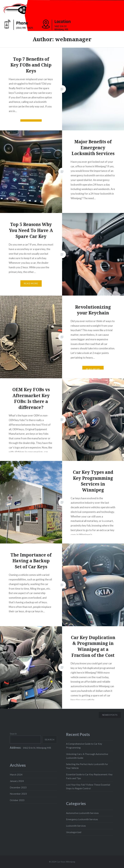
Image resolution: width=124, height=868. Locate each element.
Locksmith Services (76, 826)
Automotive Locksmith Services (82, 813)
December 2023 (18, 787)
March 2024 (16, 775)
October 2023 (17, 800)
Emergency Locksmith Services (82, 819)
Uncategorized (74, 832)
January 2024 (17, 781)
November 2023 (18, 794)
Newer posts (110, 715)
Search (13, 734)
